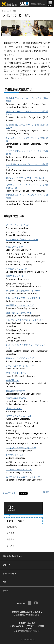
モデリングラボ (14, 455)
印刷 (46, 492)
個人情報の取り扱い (12, 556)
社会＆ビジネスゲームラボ (19, 313)
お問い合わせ (10, 574)
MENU (50, 3)
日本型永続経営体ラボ (16, 398)
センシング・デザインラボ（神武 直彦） (25, 178)
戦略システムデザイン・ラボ (20, 358)
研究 (14, 11)
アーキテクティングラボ (17, 225)
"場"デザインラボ (14, 409)
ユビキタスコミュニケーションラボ (23, 477)
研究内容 (11, 546)
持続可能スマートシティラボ (21, 305)
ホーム (5, 11)
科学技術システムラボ (16, 269)
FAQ (5, 582)
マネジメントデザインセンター (21, 448)
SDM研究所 (12, 527)
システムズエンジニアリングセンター (24, 298)
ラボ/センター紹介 (15, 521)
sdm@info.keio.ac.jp (30, 615)
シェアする (9, 493)
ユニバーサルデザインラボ (19, 469)
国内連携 (11, 533)
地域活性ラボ (12, 380)
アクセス (7, 565)
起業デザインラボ (14, 276)
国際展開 (11, 539)
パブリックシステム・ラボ (19, 416)
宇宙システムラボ (14, 247)
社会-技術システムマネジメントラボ (24, 320)
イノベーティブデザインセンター (22, 240)
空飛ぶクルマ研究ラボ (16, 373)
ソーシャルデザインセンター (20, 366)
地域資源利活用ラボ (15, 391)
